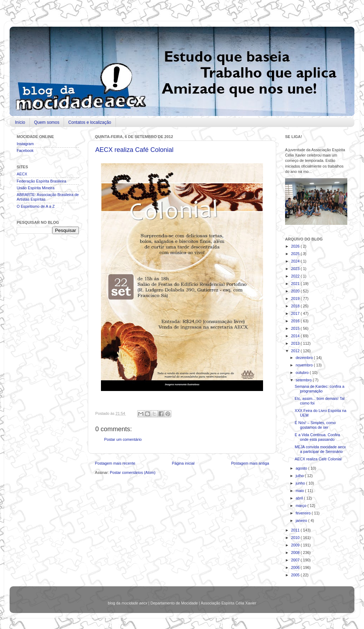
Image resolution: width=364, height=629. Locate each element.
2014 (296, 336)
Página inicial (183, 463)
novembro (305, 365)
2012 (296, 351)
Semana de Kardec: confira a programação (320, 389)
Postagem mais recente (115, 463)
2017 (296, 313)
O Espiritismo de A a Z (36, 206)
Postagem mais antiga (250, 463)
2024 (296, 261)
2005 (296, 575)
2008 (296, 553)
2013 (296, 343)
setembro (304, 380)
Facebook (25, 150)
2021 (296, 284)
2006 (296, 567)
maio (300, 491)
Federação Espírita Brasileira (41, 181)
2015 (296, 328)
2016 (296, 321)
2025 (296, 254)
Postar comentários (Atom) (133, 472)
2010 (296, 538)
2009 (296, 545)
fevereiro (304, 513)
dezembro (305, 358)
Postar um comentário (123, 439)
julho (300, 476)
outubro (303, 372)
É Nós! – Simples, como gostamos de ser (315, 425)
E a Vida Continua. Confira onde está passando (317, 437)
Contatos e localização (90, 122)
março (302, 506)
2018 (296, 306)
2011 (296, 530)
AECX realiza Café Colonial (134, 150)
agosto (302, 468)
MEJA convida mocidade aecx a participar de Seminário (320, 449)
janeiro (302, 520)
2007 (296, 560)
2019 (296, 298)
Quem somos (47, 122)
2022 (296, 276)
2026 (296, 246)
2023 (296, 269)
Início (20, 122)
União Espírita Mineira (36, 188)
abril (300, 498)
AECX (22, 174)
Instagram (25, 144)
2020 (296, 291)
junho (301, 483)
